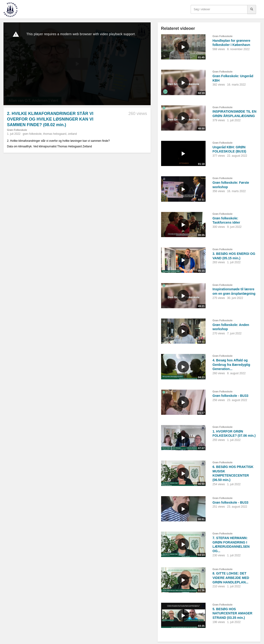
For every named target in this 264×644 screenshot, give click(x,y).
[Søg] (252, 9)
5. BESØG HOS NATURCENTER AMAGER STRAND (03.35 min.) (232, 613)
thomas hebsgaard (55, 134)
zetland (73, 134)
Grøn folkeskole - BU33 (230, 396)
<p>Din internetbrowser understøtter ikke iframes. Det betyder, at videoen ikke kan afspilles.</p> (77, 64)
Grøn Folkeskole (17, 130)
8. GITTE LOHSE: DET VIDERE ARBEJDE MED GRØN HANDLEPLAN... (231, 578)
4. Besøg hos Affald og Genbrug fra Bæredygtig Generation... (231, 365)
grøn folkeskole (32, 134)
